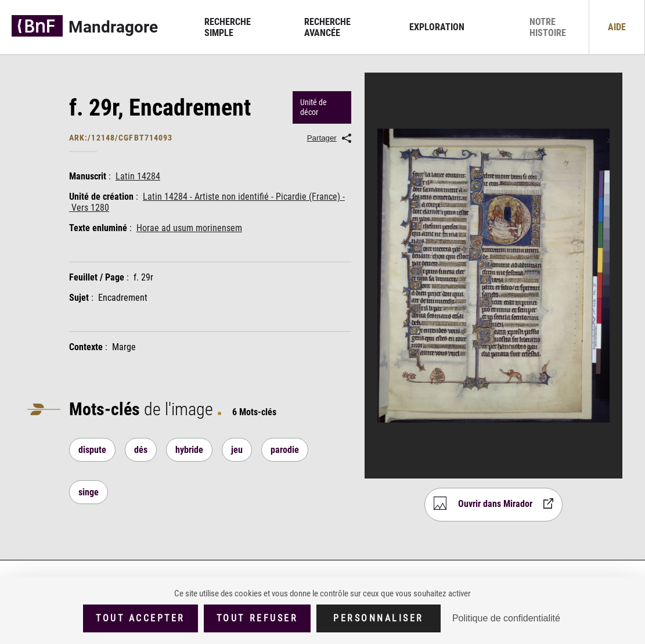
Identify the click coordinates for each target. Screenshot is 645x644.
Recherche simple (228, 27)
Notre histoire (548, 27)
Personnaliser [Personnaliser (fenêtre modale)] (379, 618)
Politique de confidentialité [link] (506, 618)
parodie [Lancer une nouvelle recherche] (285, 450)
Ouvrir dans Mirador (495, 504)
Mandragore (113, 27)
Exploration (437, 27)
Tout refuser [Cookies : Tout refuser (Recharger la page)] (257, 618)
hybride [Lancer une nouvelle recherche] (189, 450)
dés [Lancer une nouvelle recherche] (141, 450)
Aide (617, 27)
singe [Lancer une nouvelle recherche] (89, 492)
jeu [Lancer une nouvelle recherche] (237, 450)
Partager (322, 138)
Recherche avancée (327, 27)
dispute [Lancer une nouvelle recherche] (92, 450)
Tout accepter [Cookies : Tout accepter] (140, 618)
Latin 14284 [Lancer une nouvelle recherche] (138, 176)
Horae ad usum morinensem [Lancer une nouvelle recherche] (189, 228)
